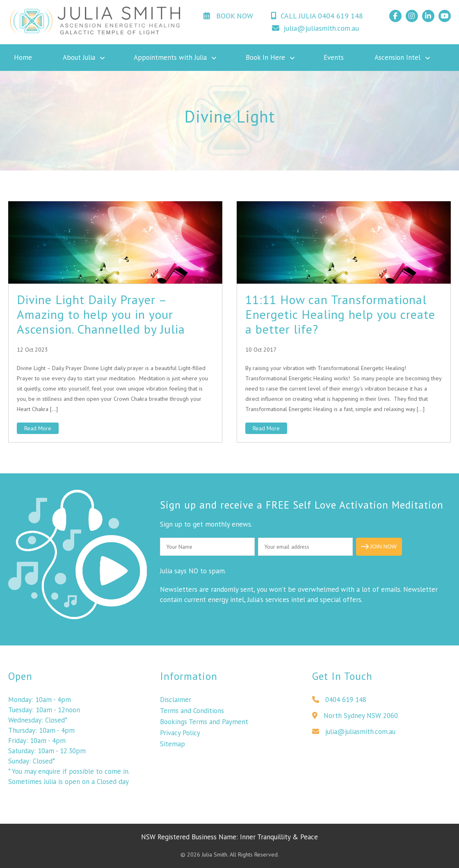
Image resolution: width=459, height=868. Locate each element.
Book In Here (265, 57)
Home (23, 57)
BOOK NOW (228, 16)
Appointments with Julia (170, 57)
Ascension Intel (397, 57)
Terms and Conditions (192, 713)
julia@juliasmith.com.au (315, 28)
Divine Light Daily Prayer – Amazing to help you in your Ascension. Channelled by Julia (101, 314)
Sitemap (172, 746)
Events (334, 57)
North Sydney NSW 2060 (355, 718)
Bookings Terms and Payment (204, 724)
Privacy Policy (180, 735)
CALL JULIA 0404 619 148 (317, 16)
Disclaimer (176, 702)
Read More (38, 428)
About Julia (79, 57)
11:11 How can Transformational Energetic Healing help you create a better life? (340, 314)
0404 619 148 (339, 702)
